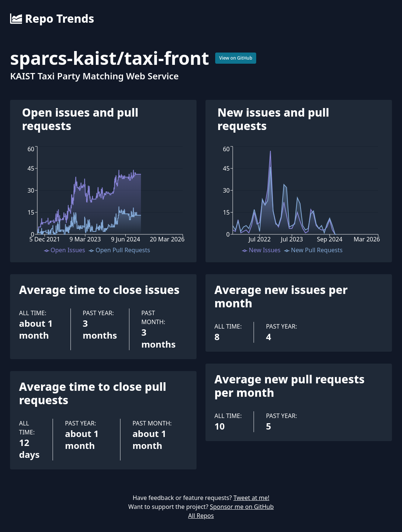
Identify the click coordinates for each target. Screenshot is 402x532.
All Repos (201, 516)
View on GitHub (236, 58)
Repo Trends (52, 19)
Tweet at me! (251, 498)
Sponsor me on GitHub (242, 507)
